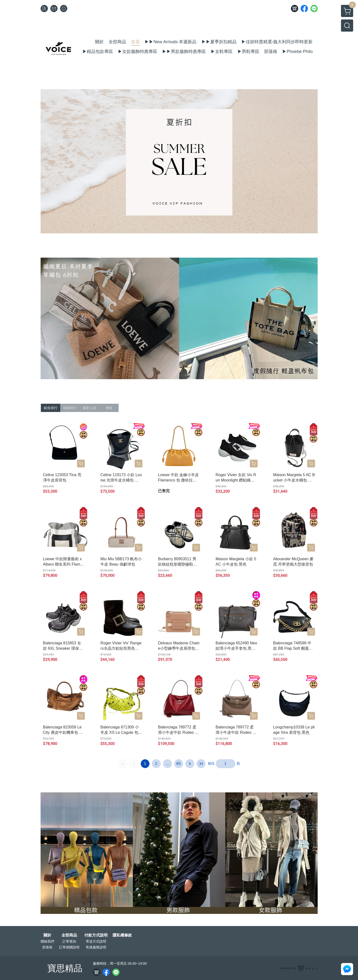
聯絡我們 (47, 941)
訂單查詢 (69, 941)
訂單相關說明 (69, 947)
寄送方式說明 (96, 941)
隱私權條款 (122, 935)
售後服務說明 (96, 947)
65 (179, 764)
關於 (47, 935)
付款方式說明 (96, 935)
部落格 (47, 947)
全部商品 (69, 935)
